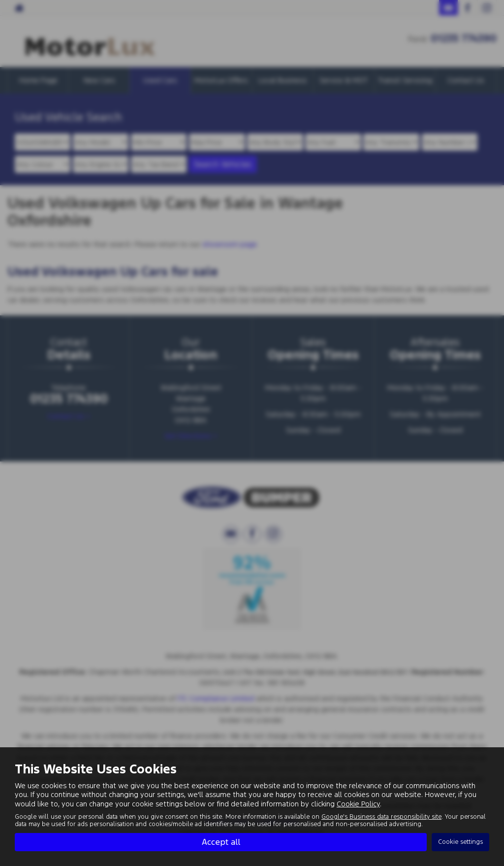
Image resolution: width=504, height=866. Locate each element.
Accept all (221, 842)
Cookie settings (460, 842)
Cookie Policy (358, 803)
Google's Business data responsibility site (381, 816)
